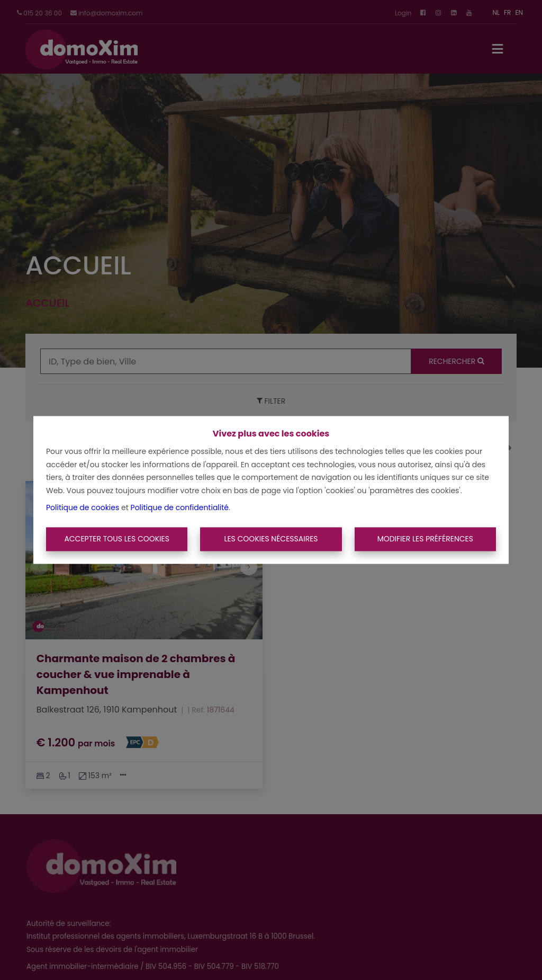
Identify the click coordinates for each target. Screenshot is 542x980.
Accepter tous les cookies (117, 539)
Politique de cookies (83, 508)
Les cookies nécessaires (271, 539)
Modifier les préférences (425, 539)
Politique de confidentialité (180, 508)
